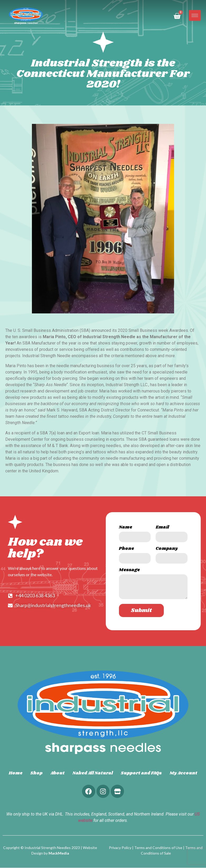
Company (167, 549)
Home (16, 773)
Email (162, 528)
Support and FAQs (141, 773)
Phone (126, 549)
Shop (36, 773)
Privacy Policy (120, 848)
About (58, 773)
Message (129, 571)
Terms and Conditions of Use (158, 848)
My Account (183, 773)
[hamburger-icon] (195, 15)
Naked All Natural (93, 773)
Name (126, 528)
